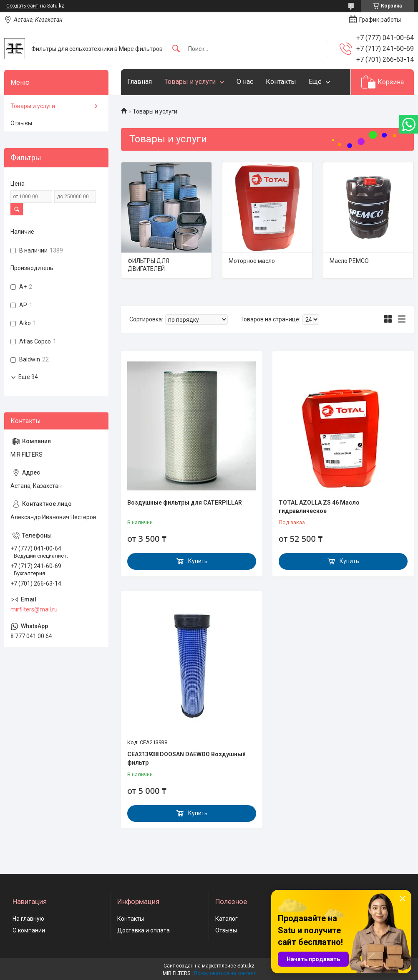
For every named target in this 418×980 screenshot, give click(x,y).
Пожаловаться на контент (225, 973)
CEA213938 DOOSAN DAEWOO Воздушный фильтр (186, 758)
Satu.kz (246, 966)
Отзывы (21, 123)
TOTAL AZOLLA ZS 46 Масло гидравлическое (319, 507)
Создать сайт (22, 6)
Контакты (281, 82)
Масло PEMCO (349, 261)
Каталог (227, 919)
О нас (245, 82)
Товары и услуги (190, 82)
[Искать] (176, 49)
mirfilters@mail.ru (34, 609)
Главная (140, 82)
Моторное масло (252, 261)
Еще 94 (28, 377)
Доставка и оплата (144, 930)
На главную (28, 919)
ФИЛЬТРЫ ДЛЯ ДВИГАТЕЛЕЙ (148, 265)
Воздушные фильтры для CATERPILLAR (185, 503)
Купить (198, 561)
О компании (29, 930)
